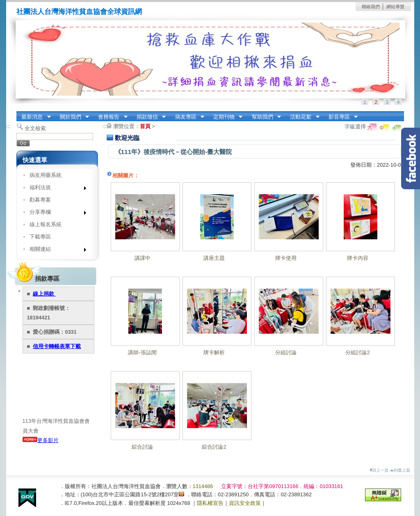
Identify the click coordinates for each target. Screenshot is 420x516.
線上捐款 (44, 294)
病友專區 (187, 117)
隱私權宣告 (210, 503)
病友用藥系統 (46, 175)
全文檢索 (35, 128)
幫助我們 (264, 117)
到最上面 (400, 470)
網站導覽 (395, 7)
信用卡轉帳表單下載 (57, 346)
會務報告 (110, 117)
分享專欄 (55, 214)
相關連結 (55, 251)
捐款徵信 (148, 117)
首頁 (145, 126)
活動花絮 (302, 117)
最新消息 (34, 117)
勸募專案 (40, 200)
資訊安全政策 (245, 503)
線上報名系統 (46, 224)
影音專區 (340, 117)
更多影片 (41, 440)
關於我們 (72, 117)
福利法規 (55, 189)
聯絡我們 (371, 7)
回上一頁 (379, 470)
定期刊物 (225, 117)
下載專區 (40, 237)
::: (19, 114)
